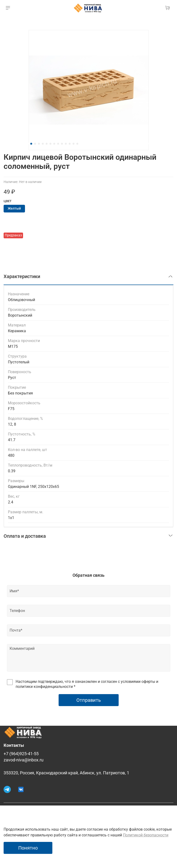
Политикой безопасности (146, 835)
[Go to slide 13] (77, 144)
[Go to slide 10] (66, 144)
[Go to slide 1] (31, 144)
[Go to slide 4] (43, 144)
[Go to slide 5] (47, 144)
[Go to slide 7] (54, 144)
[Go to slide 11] (70, 144)
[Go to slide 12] (73, 144)
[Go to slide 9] (62, 144)
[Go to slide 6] (50, 144)
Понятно (28, 848)
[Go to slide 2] (35, 144)
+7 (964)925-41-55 (21, 754)
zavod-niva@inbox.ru (24, 760)
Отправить (89, 700)
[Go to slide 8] (58, 144)
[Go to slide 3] (39, 144)
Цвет (8, 201)
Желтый (14, 208)
